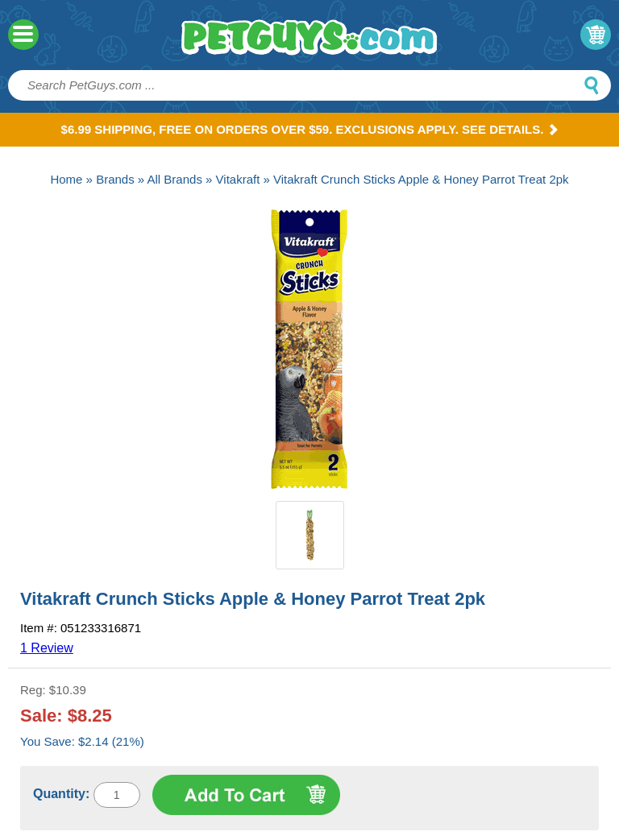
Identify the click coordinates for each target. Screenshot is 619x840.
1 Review (47, 648)
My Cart (596, 35)
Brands (115, 179)
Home (66, 179)
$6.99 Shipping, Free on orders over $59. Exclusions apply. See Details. (310, 129)
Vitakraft (238, 179)
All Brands (175, 179)
